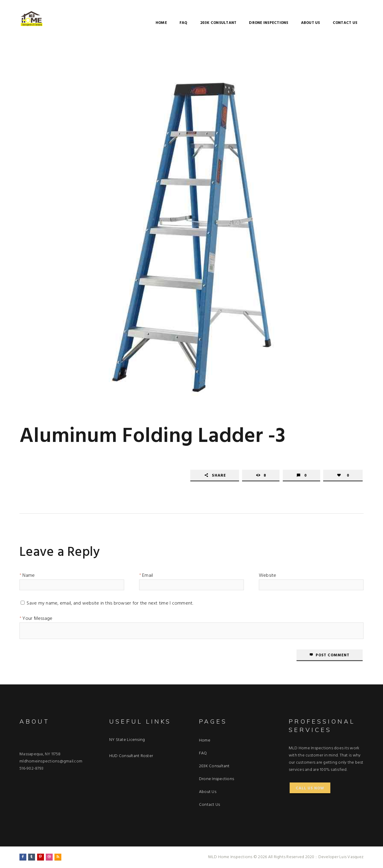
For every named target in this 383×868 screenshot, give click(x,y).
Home (161, 23)
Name (29, 576)
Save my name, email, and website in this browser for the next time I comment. (110, 604)
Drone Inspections (269, 23)
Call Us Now (310, 788)
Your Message (37, 620)
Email (148, 576)
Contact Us (345, 23)
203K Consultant (218, 23)
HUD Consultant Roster (131, 756)
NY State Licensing (127, 740)
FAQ (184, 23)
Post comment (333, 655)
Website (268, 576)
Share (219, 476)
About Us (311, 23)
